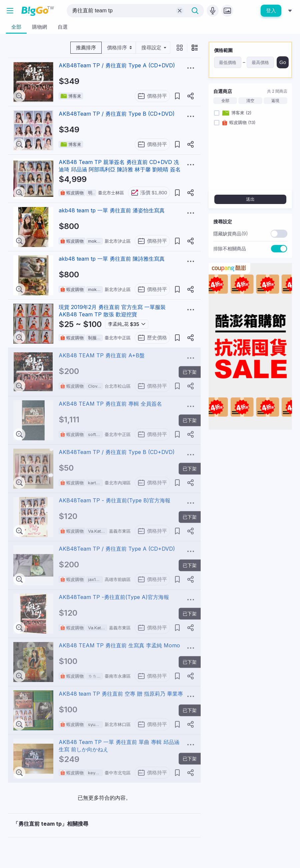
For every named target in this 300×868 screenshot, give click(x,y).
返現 (275, 101)
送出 (250, 199)
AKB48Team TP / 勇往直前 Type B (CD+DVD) (117, 114)
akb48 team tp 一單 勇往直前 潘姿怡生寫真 (112, 210)
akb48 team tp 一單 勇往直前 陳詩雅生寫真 (112, 259)
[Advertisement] (250, 477)
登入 (271, 10)
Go (283, 62)
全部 (225, 101)
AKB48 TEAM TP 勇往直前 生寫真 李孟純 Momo (119, 645)
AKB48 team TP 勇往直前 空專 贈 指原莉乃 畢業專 (121, 694)
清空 (250, 101)
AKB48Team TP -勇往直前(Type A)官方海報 (114, 597)
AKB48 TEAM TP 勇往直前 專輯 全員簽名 (110, 404)
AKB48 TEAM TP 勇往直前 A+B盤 (102, 355)
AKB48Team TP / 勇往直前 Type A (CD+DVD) (117, 65)
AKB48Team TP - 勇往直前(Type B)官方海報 (114, 500)
